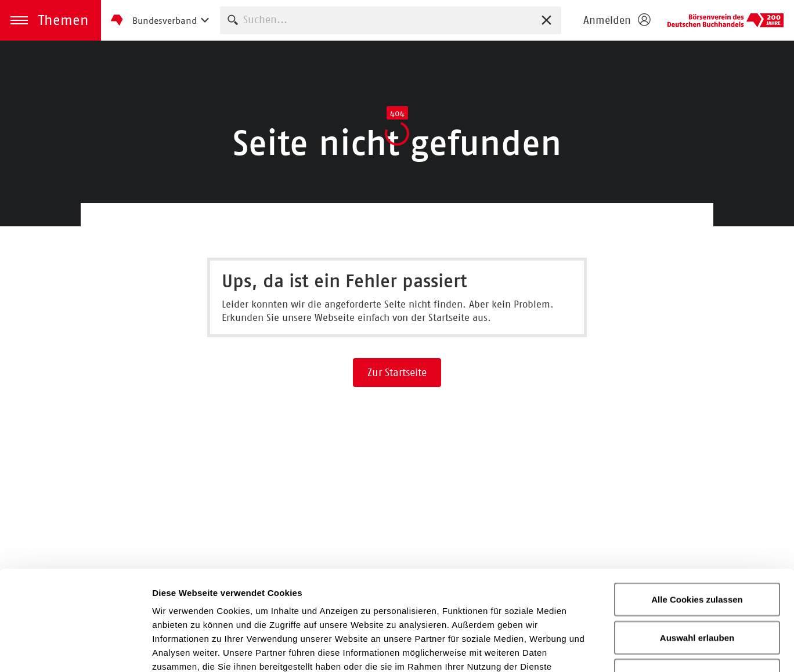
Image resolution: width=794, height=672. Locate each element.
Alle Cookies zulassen (697, 506)
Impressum (490, 601)
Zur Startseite (397, 373)
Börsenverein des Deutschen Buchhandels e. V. (726, 20)
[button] (50, 20)
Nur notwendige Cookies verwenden (697, 589)
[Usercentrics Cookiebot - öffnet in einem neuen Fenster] (75, 649)
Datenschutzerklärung (384, 601)
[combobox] (391, 20)
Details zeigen (617, 649)
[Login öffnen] (616, 20)
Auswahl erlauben (697, 544)
